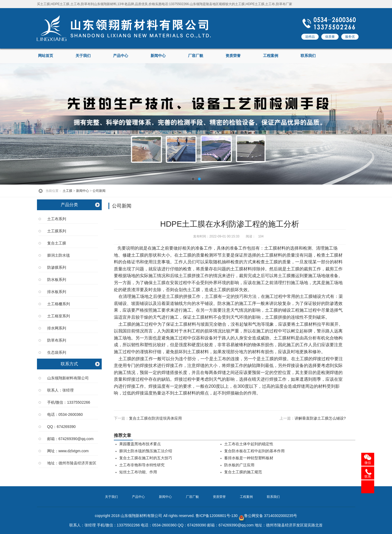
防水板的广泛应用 (239, 465)
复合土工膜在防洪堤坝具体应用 (155, 418)
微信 (368, 463)
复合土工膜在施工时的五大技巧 (146, 458)
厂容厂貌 (196, 56)
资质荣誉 (233, 56)
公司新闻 (99, 191)
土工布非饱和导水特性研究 (142, 465)
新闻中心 (158, 56)
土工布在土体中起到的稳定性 (249, 444)
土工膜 (67, 191)
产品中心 (121, 56)
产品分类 (69, 205)
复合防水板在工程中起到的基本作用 (254, 451)
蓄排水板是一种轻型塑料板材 (249, 458)
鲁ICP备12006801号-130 (217, 516)
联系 (368, 477)
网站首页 (46, 56)
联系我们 (308, 56)
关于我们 (83, 56)
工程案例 (271, 56)
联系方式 (69, 364)
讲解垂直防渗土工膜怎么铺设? (320, 418)
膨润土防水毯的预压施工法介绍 (146, 451)
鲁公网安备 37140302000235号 (268, 516)
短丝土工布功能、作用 (138, 472)
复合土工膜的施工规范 (243, 472)
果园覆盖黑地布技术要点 (140, 444)
